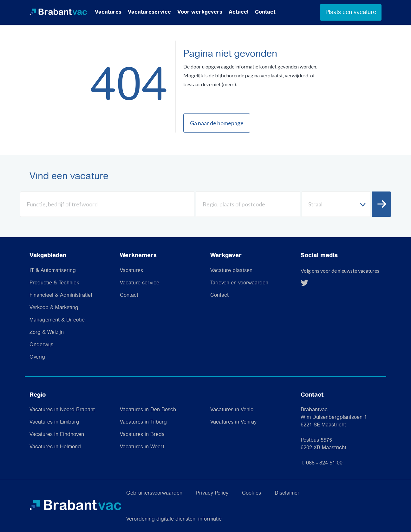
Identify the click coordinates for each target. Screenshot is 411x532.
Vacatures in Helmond (55, 447)
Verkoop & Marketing (54, 308)
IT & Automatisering (53, 271)
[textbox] (336, 204)
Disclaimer (287, 493)
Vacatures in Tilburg (143, 422)
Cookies (251, 493)
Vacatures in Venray (233, 422)
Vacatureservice (149, 12)
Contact (265, 12)
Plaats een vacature (351, 12)
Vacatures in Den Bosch (148, 410)
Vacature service (140, 283)
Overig (37, 357)
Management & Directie (57, 320)
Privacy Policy (212, 493)
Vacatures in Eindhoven (57, 435)
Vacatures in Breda (142, 435)
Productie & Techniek (54, 283)
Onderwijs (41, 345)
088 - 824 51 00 (324, 463)
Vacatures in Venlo (232, 410)
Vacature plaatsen (231, 271)
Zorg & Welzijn (47, 332)
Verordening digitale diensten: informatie (174, 519)
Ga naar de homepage (217, 123)
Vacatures (108, 12)
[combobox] (336, 204)
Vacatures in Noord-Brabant (62, 410)
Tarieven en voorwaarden (239, 283)
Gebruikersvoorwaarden (154, 493)
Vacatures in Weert (142, 447)
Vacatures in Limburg (54, 422)
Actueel (239, 12)
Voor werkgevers (200, 12)
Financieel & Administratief (61, 295)
